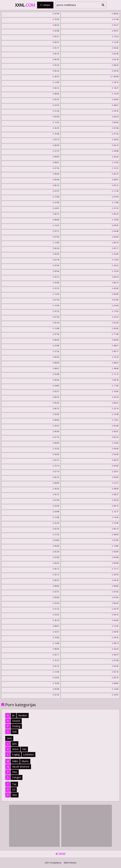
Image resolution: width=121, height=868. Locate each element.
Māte (15, 761)
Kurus (15, 749)
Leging (16, 754)
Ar (13, 715)
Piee (15, 772)
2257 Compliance (53, 863)
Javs (14, 744)
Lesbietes (28, 754)
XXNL (25, 5)
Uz (14, 789)
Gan (14, 732)
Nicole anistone (21, 767)
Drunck (16, 721)
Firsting (16, 726)
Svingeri (17, 777)
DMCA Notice (70, 863)
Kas (24, 749)
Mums (25, 761)
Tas (14, 784)
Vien (15, 795)
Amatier (23, 715)
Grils (9, 738)
